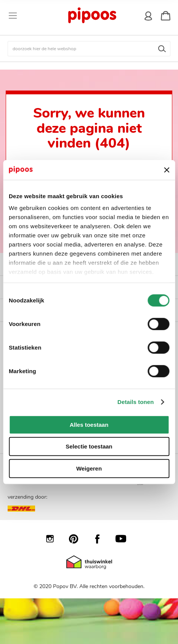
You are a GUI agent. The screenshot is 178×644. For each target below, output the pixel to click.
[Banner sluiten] (167, 170)
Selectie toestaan (89, 446)
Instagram (54, 539)
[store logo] (92, 16)
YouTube (125, 539)
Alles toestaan (89, 425)
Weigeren (89, 468)
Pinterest (77, 539)
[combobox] (89, 49)
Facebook (101, 539)
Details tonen (136, 402)
